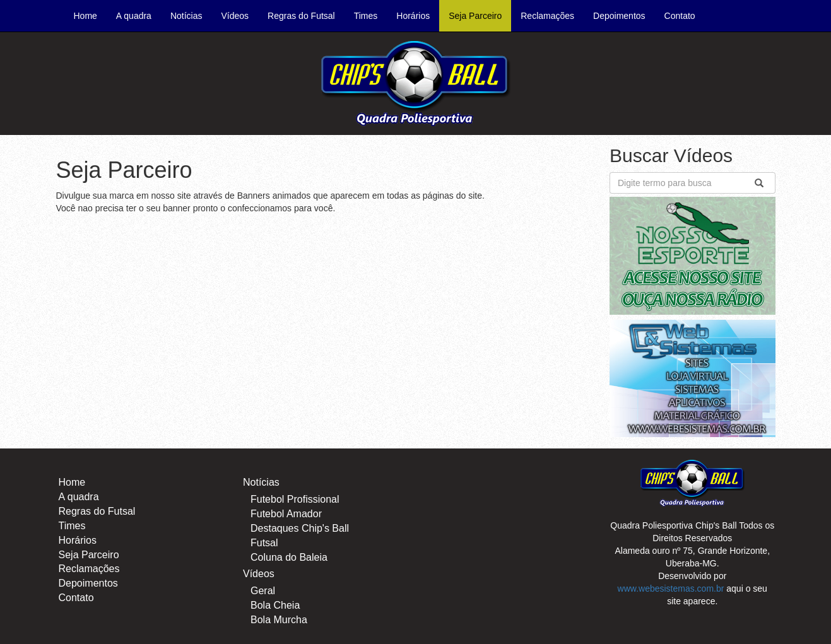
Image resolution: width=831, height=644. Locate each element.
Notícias (261, 482)
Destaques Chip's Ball (300, 528)
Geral (263, 591)
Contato (680, 16)
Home (90, 15)
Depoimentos (619, 16)
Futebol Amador (286, 514)
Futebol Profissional (295, 499)
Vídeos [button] (235, 16)
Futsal (264, 543)
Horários (413, 16)
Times (366, 16)
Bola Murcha (279, 620)
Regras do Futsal (301, 16)
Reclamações (547, 16)
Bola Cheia (275, 605)
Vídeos (259, 574)
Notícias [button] (186, 16)
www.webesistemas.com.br (671, 588)
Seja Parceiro (475, 16)
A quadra (134, 16)
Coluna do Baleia (289, 557)
